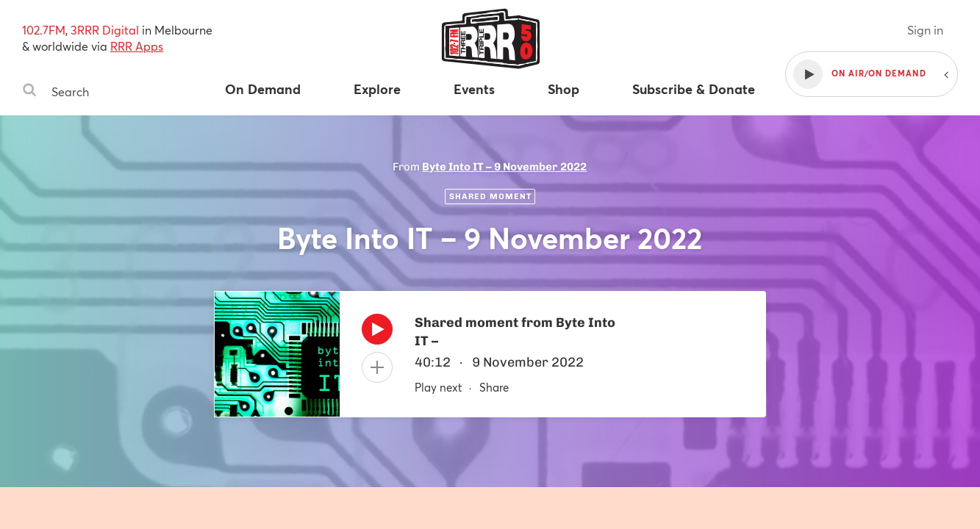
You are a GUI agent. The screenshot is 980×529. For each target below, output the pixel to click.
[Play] (377, 333)
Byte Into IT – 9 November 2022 (504, 167)
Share (494, 387)
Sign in (925, 30)
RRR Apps (137, 46)
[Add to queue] (377, 367)
